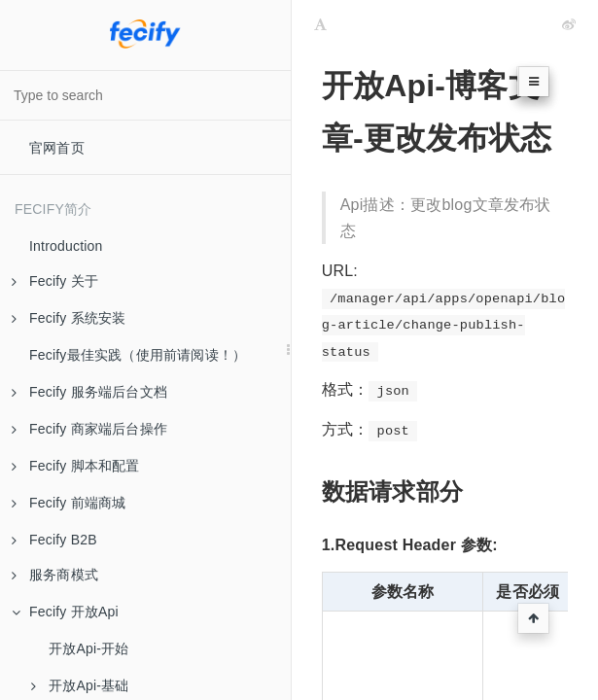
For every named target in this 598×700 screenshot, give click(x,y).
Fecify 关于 (55, 281)
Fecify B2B (54, 540)
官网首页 (57, 148)
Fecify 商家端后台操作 (89, 429)
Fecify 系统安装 (69, 318)
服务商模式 (55, 575)
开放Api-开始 (89, 648)
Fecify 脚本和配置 (76, 466)
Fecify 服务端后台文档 (89, 392)
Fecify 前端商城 (69, 503)
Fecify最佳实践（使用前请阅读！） (138, 355)
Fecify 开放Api (65, 612)
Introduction (66, 246)
